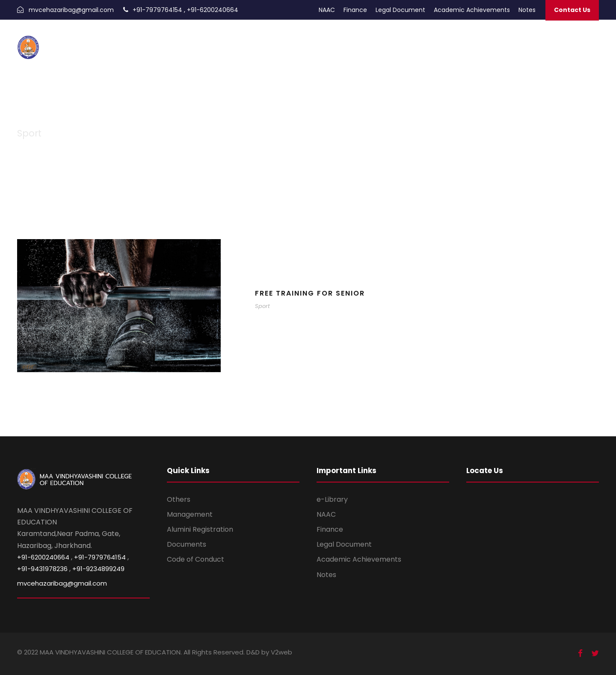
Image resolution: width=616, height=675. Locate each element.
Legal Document (400, 10)
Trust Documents (492, 41)
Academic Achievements (472, 10)
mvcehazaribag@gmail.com (71, 10)
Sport (262, 306)
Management (190, 514)
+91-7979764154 (157, 10)
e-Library (332, 499)
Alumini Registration (200, 529)
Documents (187, 544)
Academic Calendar (385, 41)
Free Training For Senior (310, 293)
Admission (309, 41)
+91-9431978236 (42, 569)
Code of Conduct (195, 559)
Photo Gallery (440, 41)
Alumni (340, 41)
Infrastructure (576, 41)
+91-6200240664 (213, 10)
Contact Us (572, 10)
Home (280, 41)
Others (179, 499)
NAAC (327, 10)
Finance (355, 10)
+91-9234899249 (98, 569)
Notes (527, 10)
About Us (536, 41)
